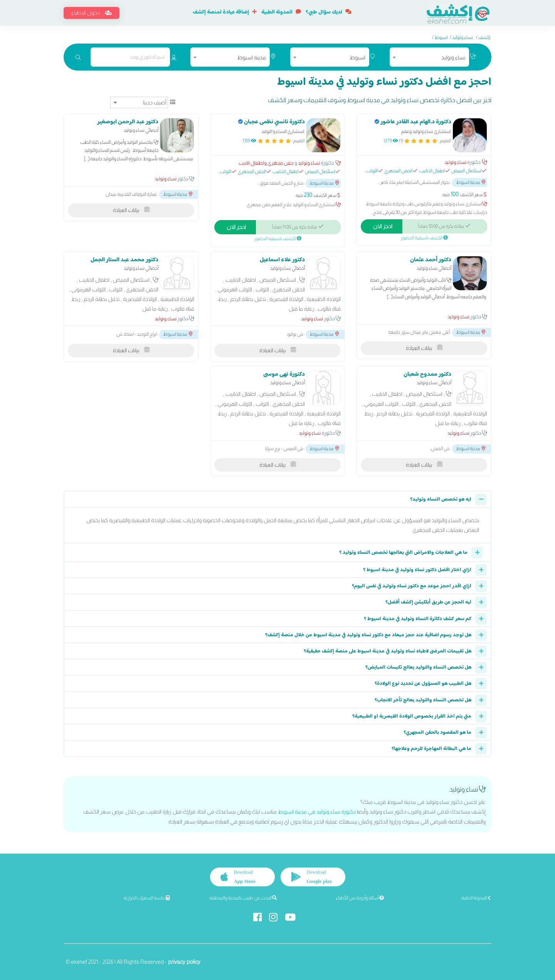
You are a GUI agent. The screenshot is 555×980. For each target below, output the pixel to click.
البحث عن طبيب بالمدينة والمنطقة (243, 898)
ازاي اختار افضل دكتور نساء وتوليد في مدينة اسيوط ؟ (417, 570)
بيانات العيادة (131, 210)
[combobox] (429, 57)
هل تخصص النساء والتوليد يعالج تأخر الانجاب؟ (423, 700)
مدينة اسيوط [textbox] (251, 57)
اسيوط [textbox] (357, 57)
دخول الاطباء (92, 13)
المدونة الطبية (281, 12)
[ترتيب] (139, 103)
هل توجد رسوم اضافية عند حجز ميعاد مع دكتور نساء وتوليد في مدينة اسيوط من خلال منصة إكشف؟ (368, 635)
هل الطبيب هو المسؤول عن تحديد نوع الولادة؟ (423, 684)
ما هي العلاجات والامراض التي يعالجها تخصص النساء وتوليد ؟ (403, 553)
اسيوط (441, 37)
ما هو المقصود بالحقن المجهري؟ (437, 733)
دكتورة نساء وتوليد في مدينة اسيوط (317, 812)
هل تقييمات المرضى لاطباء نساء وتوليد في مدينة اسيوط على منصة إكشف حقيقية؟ (388, 651)
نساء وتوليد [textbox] (453, 57)
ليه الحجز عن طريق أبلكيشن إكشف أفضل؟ (428, 602)
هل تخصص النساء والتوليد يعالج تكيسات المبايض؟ (418, 667)
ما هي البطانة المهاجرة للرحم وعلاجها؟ (431, 749)
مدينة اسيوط (471, 182)
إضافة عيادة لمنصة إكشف (225, 12)
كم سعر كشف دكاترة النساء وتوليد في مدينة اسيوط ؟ (418, 619)
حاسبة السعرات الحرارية (147, 898)
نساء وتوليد (462, 37)
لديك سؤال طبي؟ (329, 12)
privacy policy (184, 961)
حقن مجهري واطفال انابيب (266, 163)
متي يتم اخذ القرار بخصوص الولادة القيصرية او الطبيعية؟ (412, 716)
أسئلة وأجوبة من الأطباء (360, 898)
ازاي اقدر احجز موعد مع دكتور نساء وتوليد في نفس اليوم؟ (412, 586)
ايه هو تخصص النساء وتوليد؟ (441, 499)
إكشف (484, 37)
